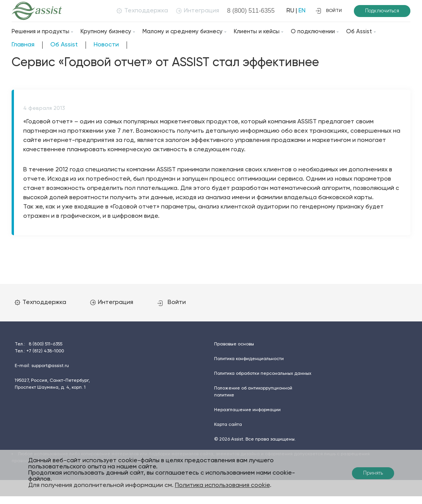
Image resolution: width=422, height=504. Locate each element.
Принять (373, 473)
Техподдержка (142, 11)
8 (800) (251, 11)
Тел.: (39, 344)
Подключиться (382, 11)
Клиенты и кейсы (257, 32)
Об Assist (359, 32)
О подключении (313, 32)
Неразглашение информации (247, 410)
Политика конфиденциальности (249, 359)
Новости (106, 45)
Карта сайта (228, 425)
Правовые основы (234, 344)
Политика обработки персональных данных (263, 374)
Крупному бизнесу (106, 32)
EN (302, 11)
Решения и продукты (40, 32)
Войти (172, 302)
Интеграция (198, 11)
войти (329, 11)
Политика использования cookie (222, 485)
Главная (23, 45)
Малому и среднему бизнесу (183, 32)
